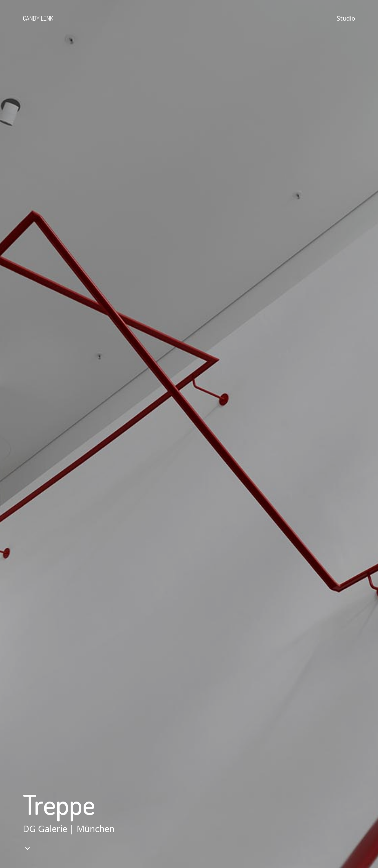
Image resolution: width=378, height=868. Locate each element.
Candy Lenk (38, 18)
